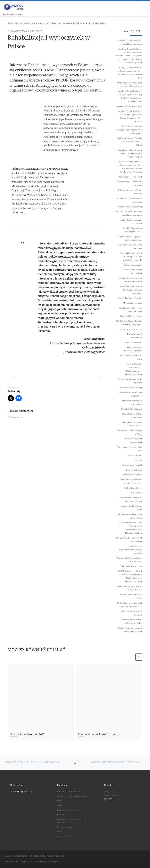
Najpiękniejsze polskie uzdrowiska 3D (132, 424)
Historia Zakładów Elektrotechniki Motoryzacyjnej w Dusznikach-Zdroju (134, 369)
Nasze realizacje (30, 23)
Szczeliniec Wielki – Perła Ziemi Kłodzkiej (131, 310)
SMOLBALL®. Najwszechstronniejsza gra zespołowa (130, 550)
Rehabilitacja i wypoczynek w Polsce (130, 432)
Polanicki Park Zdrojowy (131, 387)
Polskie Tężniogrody (133, 265)
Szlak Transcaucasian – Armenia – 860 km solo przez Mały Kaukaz (129, 130)
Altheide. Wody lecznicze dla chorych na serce (129, 588)
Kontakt (61, 815)
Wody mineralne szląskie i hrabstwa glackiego (131, 500)
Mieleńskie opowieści (133, 303)
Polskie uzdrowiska (134, 343)
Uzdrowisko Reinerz (133, 488)
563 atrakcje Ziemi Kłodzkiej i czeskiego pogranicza (129, 213)
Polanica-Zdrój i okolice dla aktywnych (130, 381)
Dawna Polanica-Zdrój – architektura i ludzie (131, 621)
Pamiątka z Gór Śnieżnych (68, 810)
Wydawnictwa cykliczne (59, 23)
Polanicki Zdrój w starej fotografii (132, 613)
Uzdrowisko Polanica (133, 475)
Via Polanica (137, 493)
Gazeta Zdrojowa (135, 455)
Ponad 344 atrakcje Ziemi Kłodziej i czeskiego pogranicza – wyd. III (131, 257)
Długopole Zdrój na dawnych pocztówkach (129, 540)
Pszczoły (139, 460)
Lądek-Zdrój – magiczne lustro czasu (131, 222)
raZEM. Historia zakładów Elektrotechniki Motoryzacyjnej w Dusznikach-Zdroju (130, 528)
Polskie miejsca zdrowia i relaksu (131, 358)
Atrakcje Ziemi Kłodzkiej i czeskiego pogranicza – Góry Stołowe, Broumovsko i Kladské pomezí (129, 96)
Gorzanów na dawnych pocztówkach (132, 272)
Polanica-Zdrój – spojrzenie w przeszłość (130, 394)
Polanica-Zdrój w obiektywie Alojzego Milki (129, 560)
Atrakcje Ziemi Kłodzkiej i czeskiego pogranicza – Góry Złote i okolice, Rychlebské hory (129, 73)
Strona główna (14, 23)
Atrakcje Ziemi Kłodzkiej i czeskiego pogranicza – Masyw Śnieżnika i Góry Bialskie (130, 116)
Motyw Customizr (50, 862)
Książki (43, 23)
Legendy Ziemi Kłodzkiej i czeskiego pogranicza (130, 42)
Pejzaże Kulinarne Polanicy (130, 298)
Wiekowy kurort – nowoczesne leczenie (133, 349)
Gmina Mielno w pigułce (131, 316)
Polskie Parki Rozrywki (132, 409)
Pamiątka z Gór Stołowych (130, 177)
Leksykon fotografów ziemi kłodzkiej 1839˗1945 (130, 280)
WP (16, 862)
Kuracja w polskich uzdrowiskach (98, 734)
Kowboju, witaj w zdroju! (131, 329)
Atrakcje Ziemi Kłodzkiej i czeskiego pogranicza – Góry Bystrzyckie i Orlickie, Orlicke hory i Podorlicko (129, 167)
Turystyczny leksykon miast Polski (130, 449)
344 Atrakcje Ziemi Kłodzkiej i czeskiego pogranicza (129, 323)
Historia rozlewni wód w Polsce (131, 596)
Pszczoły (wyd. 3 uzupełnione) (135, 336)
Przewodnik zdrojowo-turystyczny (132, 403)
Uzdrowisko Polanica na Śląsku (132, 508)
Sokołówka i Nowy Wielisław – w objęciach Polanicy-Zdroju (129, 142)
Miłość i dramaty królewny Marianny (130, 192)
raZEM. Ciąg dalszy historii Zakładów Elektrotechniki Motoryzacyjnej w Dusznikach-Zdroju (130, 576)
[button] (14, 378)
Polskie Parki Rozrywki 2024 (129, 106)
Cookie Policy (63, 805)
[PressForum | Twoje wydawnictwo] (14, 7)
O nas (60, 801)
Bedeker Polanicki (134, 470)
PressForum (20, 856)
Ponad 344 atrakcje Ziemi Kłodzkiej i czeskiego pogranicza (131, 290)
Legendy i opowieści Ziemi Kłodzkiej (130, 247)
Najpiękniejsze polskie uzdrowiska (132, 416)
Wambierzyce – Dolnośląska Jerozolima (130, 184)
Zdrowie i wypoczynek (132, 465)
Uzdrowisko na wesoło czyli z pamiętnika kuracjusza (130, 84)
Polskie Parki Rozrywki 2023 (27, 734)
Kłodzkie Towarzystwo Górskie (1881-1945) (132, 230)
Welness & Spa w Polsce (131, 566)
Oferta (60, 832)
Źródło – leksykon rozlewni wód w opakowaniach (130, 630)
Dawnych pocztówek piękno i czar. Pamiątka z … (129, 238)
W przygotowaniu (65, 827)
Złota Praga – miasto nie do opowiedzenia (130, 516)
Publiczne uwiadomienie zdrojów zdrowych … (131, 482)
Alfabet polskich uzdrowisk (130, 207)
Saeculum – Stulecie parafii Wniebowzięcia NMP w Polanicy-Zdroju (130, 153)
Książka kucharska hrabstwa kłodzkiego (130, 200)
